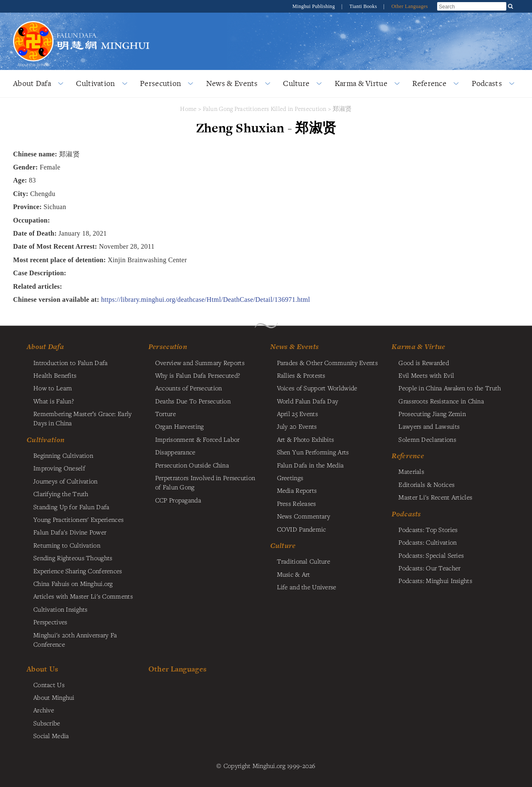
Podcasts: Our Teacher (429, 568)
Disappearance (175, 452)
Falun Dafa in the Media (310, 465)
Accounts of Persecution (189, 388)
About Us (42, 669)
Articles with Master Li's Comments (83, 596)
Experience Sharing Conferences (78, 571)
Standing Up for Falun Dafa (71, 507)
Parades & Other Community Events (327, 363)
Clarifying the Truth (61, 494)
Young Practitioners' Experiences (78, 519)
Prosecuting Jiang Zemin (432, 414)
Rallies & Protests (301, 375)
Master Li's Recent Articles (435, 497)
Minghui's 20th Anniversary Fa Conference (75, 639)
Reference (429, 83)
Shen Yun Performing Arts (313, 452)
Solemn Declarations (427, 439)
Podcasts (487, 83)
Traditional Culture (304, 561)
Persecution (160, 83)
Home (188, 109)
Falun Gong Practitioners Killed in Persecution (266, 109)
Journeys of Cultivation (66, 481)
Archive (44, 710)
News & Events (232, 83)
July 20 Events (297, 426)
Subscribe (47, 723)
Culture (296, 83)
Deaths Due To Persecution (193, 401)
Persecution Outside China (192, 465)
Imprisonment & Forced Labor (197, 439)
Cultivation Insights (60, 609)
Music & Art (294, 574)
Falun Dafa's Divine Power (70, 532)
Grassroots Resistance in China (441, 401)
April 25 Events (297, 414)
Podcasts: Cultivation (427, 542)
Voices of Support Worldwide (317, 388)
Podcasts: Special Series (431, 555)
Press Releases (297, 503)
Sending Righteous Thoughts (73, 558)
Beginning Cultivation (63, 455)
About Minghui (54, 697)
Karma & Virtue (361, 83)
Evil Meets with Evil (426, 375)
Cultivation (95, 83)
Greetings (290, 478)
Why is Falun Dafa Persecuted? (197, 375)
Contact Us (49, 685)
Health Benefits (55, 375)
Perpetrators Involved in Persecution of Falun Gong (205, 482)
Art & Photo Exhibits (306, 439)
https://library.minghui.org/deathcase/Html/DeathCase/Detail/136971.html (206, 299)
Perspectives (50, 622)
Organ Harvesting (180, 426)
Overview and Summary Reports (200, 363)
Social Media (51, 736)
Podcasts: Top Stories (428, 529)
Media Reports (297, 490)
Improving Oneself (59, 468)
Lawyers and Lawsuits (429, 426)
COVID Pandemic (302, 529)
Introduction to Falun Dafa (71, 363)
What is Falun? (54, 401)
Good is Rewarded (424, 363)
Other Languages (410, 6)
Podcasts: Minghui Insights (435, 580)
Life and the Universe (307, 587)
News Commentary (304, 516)
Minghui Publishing (314, 6)
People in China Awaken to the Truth (450, 388)
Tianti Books (364, 6)
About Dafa (32, 83)
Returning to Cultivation (67, 545)
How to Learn (52, 388)
